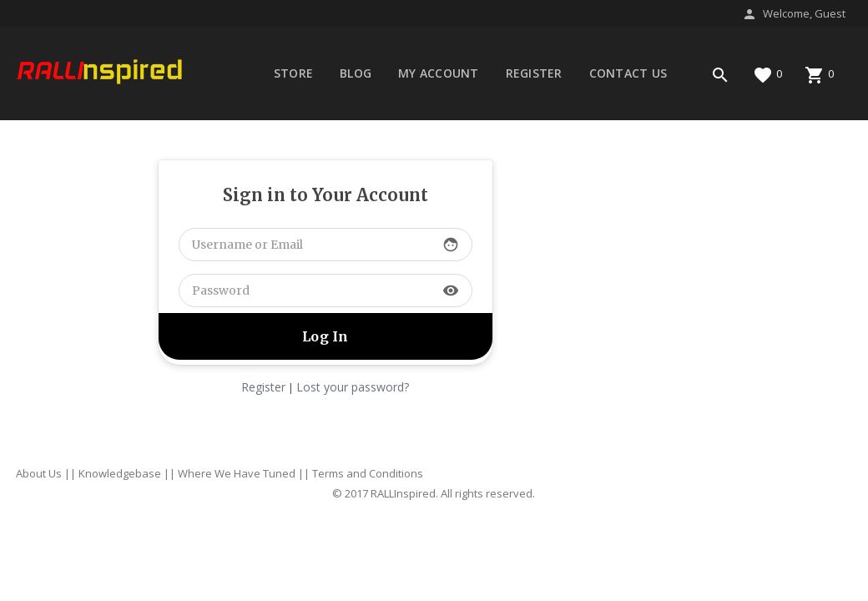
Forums (299, 126)
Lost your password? (353, 387)
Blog (356, 73)
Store (293, 73)
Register (534, 73)
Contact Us (628, 73)
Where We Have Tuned (237, 473)
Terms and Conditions (368, 473)
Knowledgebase (120, 473)
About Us (39, 473)
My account (439, 73)
